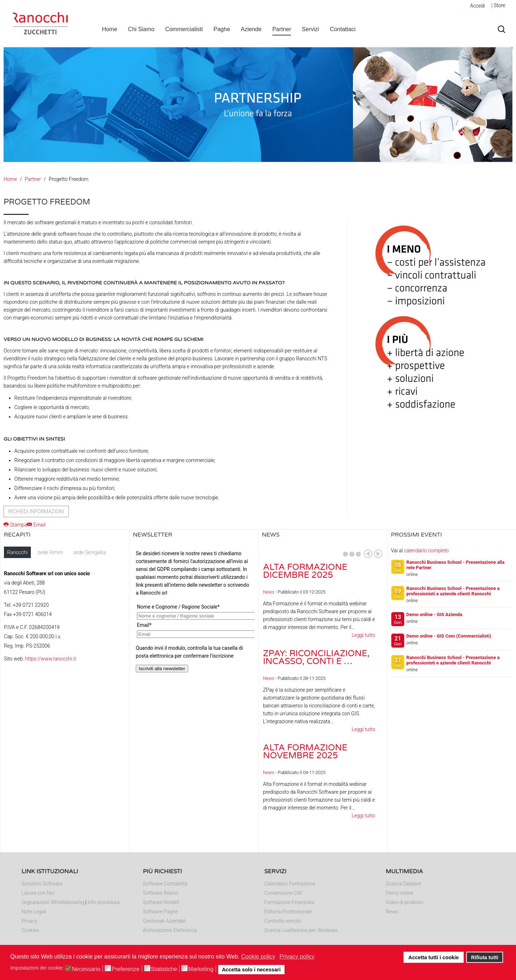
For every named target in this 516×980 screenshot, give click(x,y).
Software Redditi (161, 902)
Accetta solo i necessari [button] (251, 970)
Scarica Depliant (403, 884)
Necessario (86, 969)
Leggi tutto (363, 635)
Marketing (201, 969)
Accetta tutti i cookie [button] (434, 957)
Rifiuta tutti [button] (485, 957)
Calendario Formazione (290, 884)
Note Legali (34, 912)
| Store (498, 5)
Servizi (310, 29)
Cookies (30, 930)
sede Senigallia (89, 552)
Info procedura (103, 902)
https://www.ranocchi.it (51, 659)
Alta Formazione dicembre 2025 (305, 571)
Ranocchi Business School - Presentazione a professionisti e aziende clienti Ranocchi (453, 591)
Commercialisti (184, 29)
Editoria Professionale (288, 912)
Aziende (251, 29)
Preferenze (125, 969)
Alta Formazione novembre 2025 (305, 752)
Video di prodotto (404, 902)
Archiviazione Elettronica (170, 930)
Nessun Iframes (194, 618)
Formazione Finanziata (290, 902)
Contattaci (343, 29)
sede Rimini (50, 552)
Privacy (29, 921)
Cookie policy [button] (258, 957)
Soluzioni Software (42, 884)
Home (109, 29)
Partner (282, 29)
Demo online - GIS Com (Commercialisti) (449, 636)
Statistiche (164, 969)
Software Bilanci (161, 893)
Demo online (399, 893)
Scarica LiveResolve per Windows (301, 930)
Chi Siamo (141, 29)
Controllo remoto (283, 921)
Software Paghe (160, 912)
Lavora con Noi (38, 893)
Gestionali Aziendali (164, 921)
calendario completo (426, 551)
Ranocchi (17, 552)
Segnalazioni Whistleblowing (53, 902)
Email (36, 525)
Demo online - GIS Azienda (434, 614)
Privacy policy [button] (297, 957)
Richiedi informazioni (36, 511)
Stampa (15, 525)
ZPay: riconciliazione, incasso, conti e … (316, 657)
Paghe (222, 29)
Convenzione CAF (284, 893)
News (269, 592)
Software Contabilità (165, 884)
